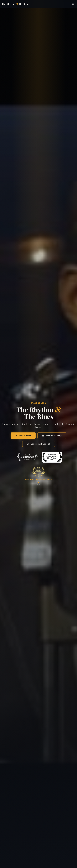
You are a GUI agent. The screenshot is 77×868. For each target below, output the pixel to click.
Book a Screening (52, 436)
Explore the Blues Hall (39, 444)
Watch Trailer (23, 436)
